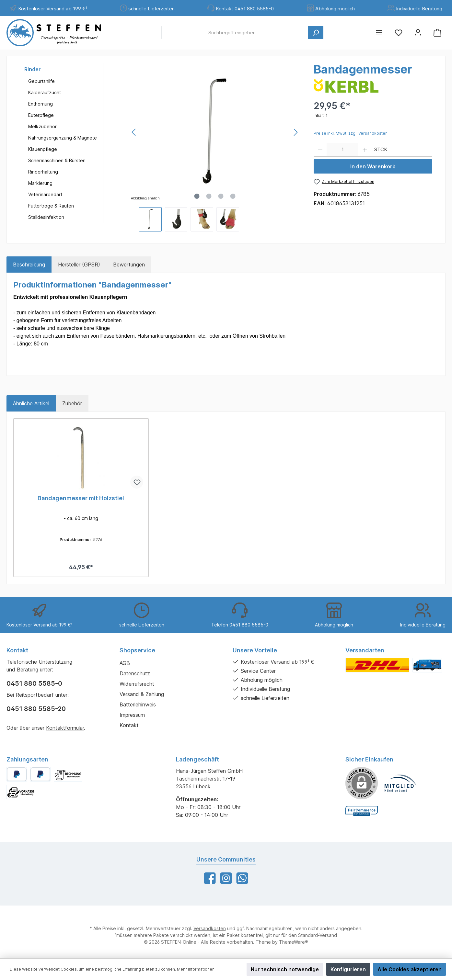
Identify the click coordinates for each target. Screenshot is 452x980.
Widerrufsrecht (137, 684)
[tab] (29, 265)
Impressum (132, 715)
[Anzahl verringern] (320, 150)
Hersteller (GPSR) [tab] (79, 265)
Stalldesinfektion (46, 217)
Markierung (40, 183)
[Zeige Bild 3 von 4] (221, 196)
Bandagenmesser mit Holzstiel (81, 498)
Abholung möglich (335, 9)
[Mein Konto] (418, 33)
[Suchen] (316, 33)
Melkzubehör (42, 126)
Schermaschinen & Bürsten (57, 160)
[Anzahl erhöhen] (365, 150)
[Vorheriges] (134, 132)
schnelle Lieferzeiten (151, 9)
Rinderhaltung (43, 172)
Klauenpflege (43, 149)
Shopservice (137, 650)
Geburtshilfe (41, 81)
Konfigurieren (348, 969)
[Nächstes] (296, 132)
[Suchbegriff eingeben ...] (235, 33)
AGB (125, 663)
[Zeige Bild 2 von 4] (209, 196)
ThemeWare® (294, 942)
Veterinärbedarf (45, 194)
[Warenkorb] (437, 33)
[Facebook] (210, 878)
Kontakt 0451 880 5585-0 (245, 9)
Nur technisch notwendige (285, 969)
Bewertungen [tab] (129, 265)
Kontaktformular (65, 728)
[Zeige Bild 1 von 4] (197, 196)
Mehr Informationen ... (198, 969)
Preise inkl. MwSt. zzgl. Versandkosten (351, 133)
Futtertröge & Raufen (51, 206)
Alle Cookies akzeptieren (410, 969)
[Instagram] (226, 878)
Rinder (33, 69)
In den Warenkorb (373, 166)
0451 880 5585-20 (36, 709)
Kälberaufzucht (45, 92)
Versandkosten (210, 928)
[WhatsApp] (242, 878)
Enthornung (41, 104)
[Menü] (379, 33)
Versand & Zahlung (142, 694)
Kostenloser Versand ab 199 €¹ (52, 9)
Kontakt (129, 725)
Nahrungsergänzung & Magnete (63, 138)
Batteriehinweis (138, 704)
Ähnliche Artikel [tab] (31, 403)
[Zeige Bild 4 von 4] (233, 196)
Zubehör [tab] (72, 403)
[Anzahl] (342, 150)
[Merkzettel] (399, 33)
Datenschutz (135, 673)
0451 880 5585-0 (34, 683)
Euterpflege (41, 115)
